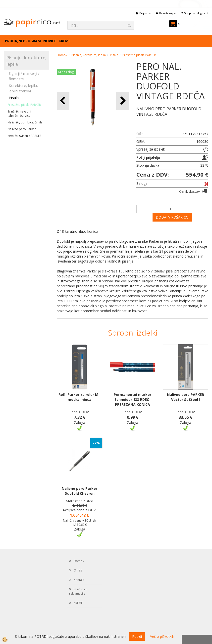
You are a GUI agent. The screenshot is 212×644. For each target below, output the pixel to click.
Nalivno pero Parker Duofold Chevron (79, 491)
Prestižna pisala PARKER (24, 105)
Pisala (14, 98)
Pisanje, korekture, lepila (89, 55)
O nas (78, 570)
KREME (65, 41)
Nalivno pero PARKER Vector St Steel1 (185, 397)
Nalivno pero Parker (22, 129)
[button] (123, 101)
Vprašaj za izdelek (151, 149)
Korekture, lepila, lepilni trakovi (23, 88)
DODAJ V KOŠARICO (172, 217)
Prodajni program (23, 41)
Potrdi (137, 636)
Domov (62, 55)
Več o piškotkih (162, 636)
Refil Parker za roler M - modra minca (80, 397)
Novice (50, 41)
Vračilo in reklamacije (78, 591)
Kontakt (79, 580)
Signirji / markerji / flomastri (24, 76)
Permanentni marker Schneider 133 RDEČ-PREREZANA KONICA (132, 399)
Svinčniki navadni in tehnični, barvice (21, 114)
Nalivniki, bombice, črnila (25, 122)
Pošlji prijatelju (148, 157)
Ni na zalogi (66, 72)
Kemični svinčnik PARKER (24, 136)
